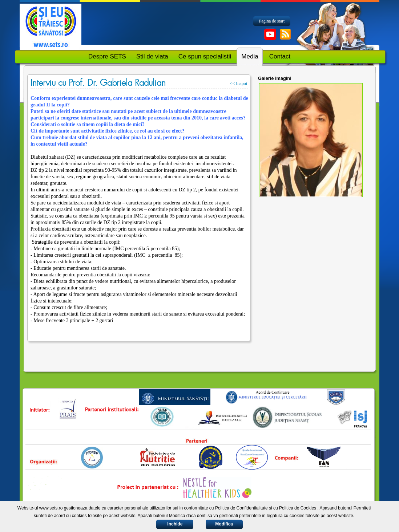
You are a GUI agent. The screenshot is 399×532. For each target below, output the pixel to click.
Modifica (224, 524)
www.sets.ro (52, 508)
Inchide (175, 524)
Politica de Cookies (298, 508)
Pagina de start (272, 21)
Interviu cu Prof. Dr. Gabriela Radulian (98, 83)
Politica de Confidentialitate (242, 508)
